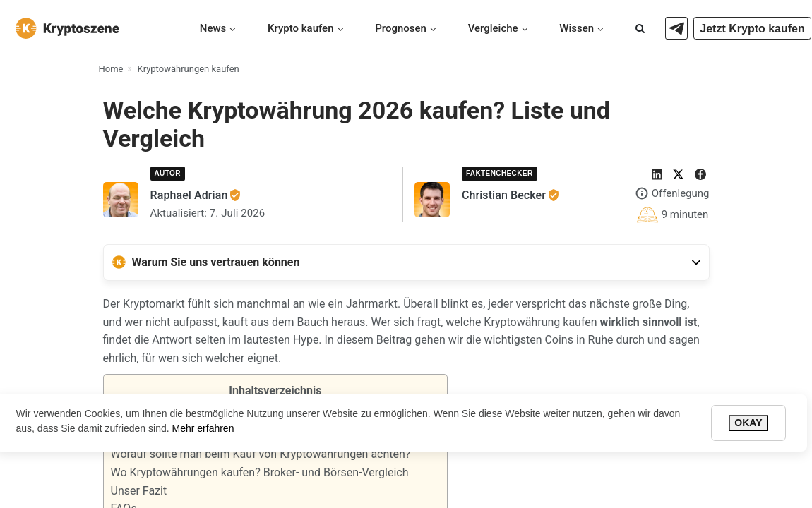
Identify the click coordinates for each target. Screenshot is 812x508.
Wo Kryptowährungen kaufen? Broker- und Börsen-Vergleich (260, 472)
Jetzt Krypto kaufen (752, 29)
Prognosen (401, 28)
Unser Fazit (139, 491)
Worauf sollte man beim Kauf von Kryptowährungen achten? (261, 454)
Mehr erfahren (203, 428)
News (213, 28)
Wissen (577, 28)
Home (111, 69)
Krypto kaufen (301, 28)
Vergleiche (493, 28)
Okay (748, 423)
